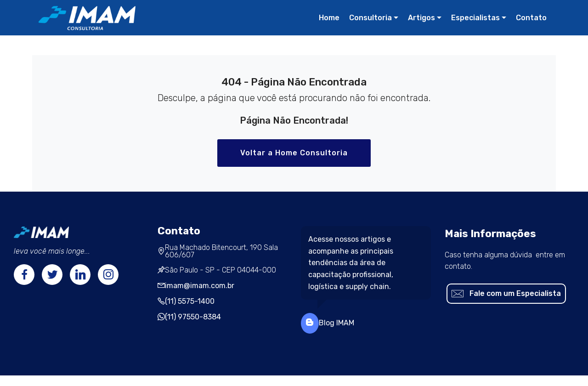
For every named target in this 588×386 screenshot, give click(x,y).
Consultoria (370, 18)
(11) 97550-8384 (193, 317)
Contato (531, 18)
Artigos (421, 18)
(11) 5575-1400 (190, 301)
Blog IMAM (336, 323)
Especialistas (475, 18)
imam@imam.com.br (200, 286)
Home (329, 18)
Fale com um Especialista (506, 294)
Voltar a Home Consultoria (294, 153)
